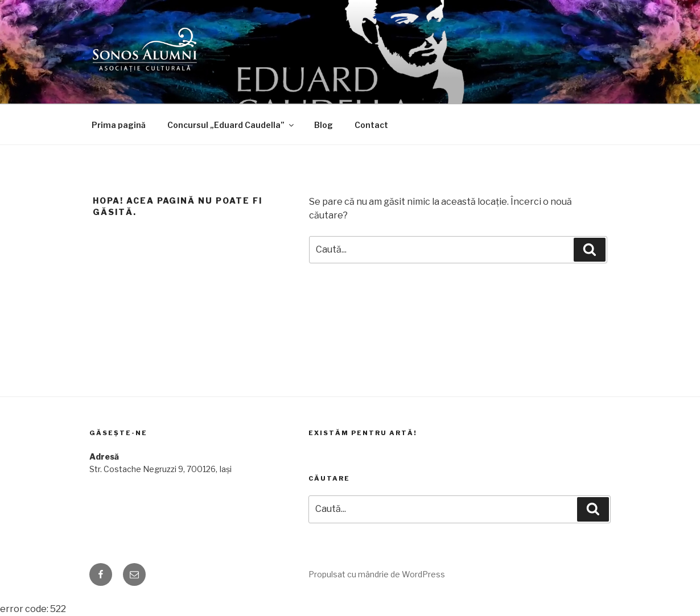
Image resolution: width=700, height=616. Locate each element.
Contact (371, 125)
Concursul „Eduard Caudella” (231, 125)
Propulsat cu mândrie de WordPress (377, 574)
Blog (324, 125)
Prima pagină (119, 125)
